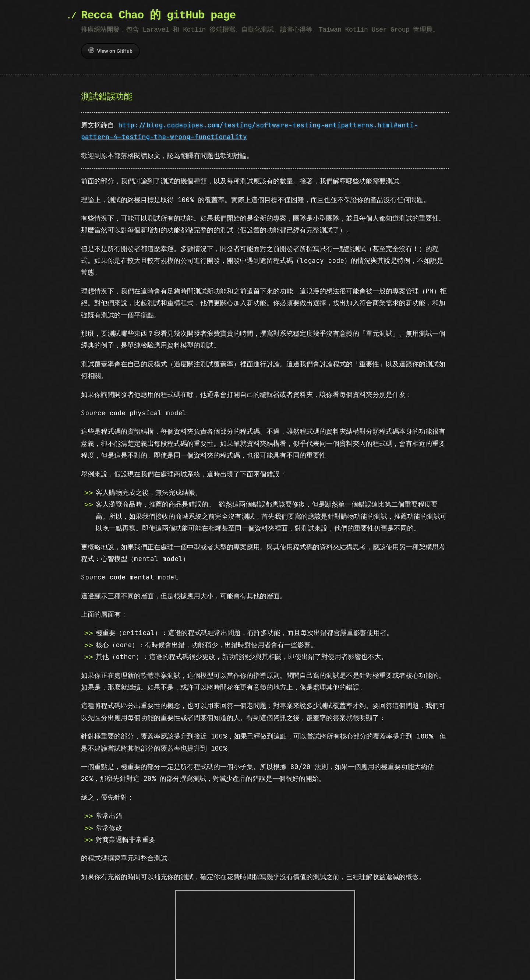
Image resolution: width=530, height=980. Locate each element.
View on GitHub (110, 50)
